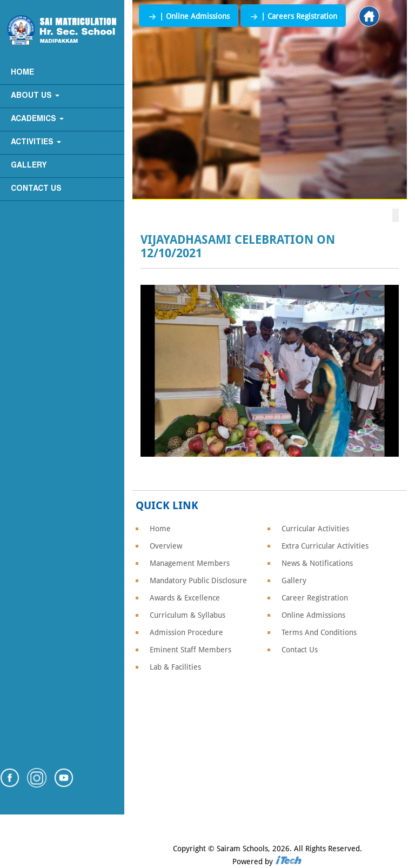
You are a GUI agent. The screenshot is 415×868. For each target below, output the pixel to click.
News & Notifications (317, 563)
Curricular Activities (315, 529)
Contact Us (36, 189)
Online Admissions (313, 615)
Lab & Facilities (175, 667)
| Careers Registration (293, 16)
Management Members (190, 563)
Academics (37, 119)
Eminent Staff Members (190, 650)
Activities (36, 142)
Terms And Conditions (319, 632)
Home (22, 73)
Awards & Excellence (185, 598)
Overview (166, 546)
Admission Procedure (186, 632)
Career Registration (315, 598)
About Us (35, 96)
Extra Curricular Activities (325, 546)
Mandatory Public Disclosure (198, 580)
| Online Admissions (189, 16)
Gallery (29, 166)
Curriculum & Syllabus (188, 615)
